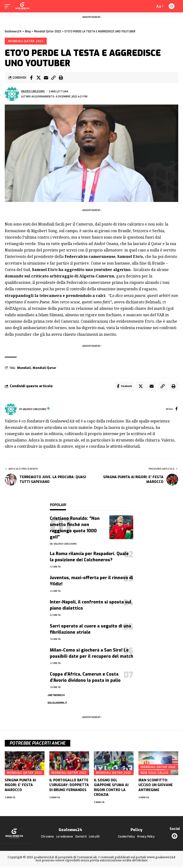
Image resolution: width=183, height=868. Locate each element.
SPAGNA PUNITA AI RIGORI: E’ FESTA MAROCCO (20, 787)
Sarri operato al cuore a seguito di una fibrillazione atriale (90, 630)
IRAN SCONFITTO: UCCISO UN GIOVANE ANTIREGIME (156, 787)
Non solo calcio (155, 774)
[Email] (46, 78)
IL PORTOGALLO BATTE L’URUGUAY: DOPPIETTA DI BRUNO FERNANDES (69, 787)
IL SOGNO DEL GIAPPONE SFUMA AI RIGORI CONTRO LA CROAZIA (111, 789)
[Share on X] (39, 78)
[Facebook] (176, 410)
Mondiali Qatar (44, 368)
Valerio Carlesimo (34, 92)
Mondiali (24, 368)
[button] (53, 78)
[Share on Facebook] (31, 78)
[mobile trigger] (9, 6)
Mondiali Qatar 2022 (26, 41)
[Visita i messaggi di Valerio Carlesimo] (12, 95)
